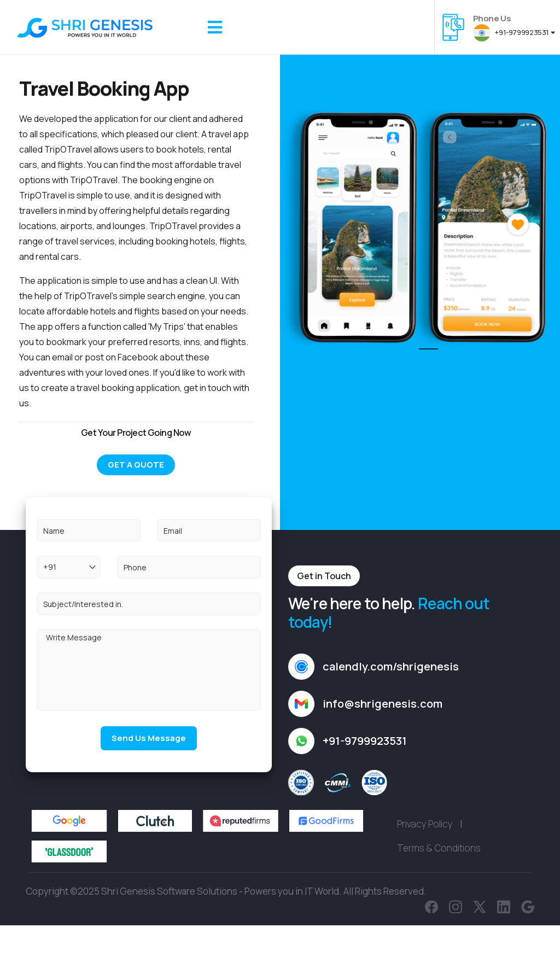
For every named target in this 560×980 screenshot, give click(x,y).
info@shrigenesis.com (383, 751)
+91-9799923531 (514, 32)
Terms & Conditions (439, 896)
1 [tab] (424, 354)
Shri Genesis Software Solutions (169, 939)
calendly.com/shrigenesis (391, 714)
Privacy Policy (425, 871)
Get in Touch (324, 623)
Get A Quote (136, 465)
